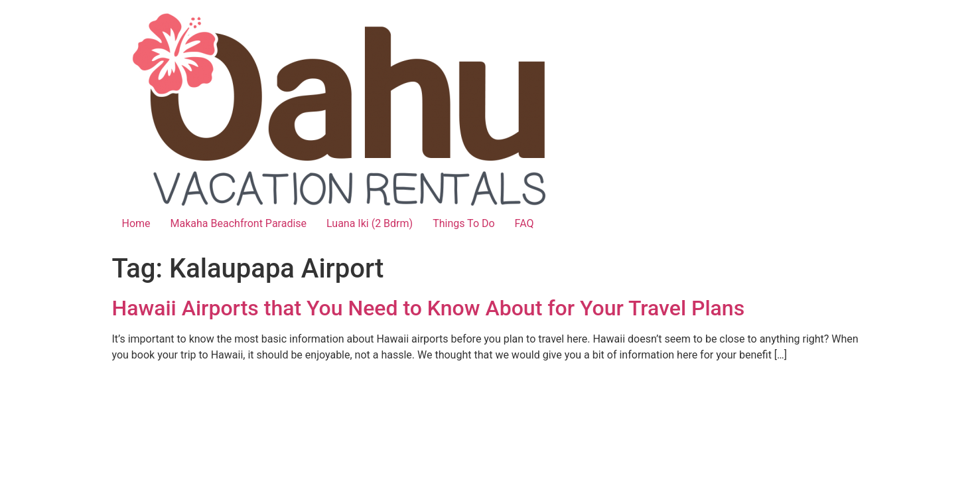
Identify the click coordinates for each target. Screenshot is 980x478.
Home (136, 223)
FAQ (525, 223)
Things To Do (463, 223)
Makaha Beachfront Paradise (239, 223)
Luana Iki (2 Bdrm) (370, 223)
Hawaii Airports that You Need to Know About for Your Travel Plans (429, 308)
